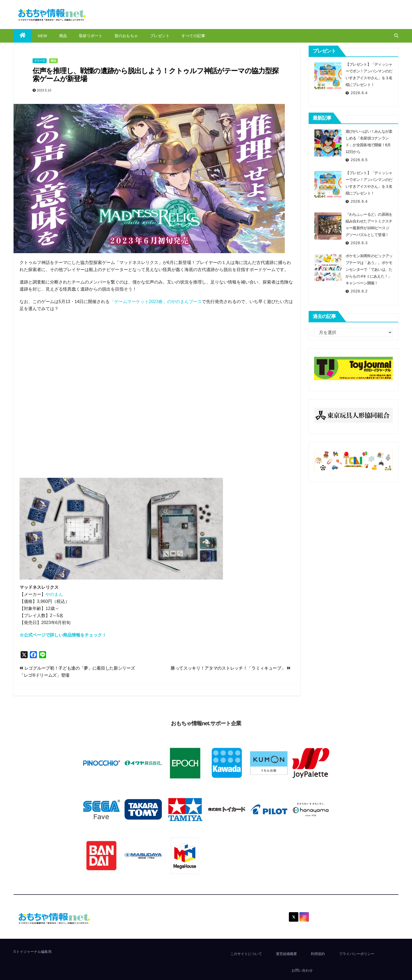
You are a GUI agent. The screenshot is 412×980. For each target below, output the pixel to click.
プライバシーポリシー (357, 954)
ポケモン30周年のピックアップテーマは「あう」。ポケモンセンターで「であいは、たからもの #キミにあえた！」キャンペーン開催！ (369, 269)
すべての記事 (193, 36)
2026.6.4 (359, 93)
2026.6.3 (359, 243)
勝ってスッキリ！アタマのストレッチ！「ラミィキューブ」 (230, 668)
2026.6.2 (359, 291)
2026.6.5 (359, 160)
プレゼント (160, 36)
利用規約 (318, 954)
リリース (40, 61)
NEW (43, 36)
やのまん (54, 594)
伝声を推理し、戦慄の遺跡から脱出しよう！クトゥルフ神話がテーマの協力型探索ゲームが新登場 (155, 75)
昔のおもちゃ (126, 36)
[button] (396, 36)
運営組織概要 (286, 954)
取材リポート (91, 36)
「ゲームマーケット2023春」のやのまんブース (156, 302)
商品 (63, 36)
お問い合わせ (302, 970)
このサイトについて (246, 954)
